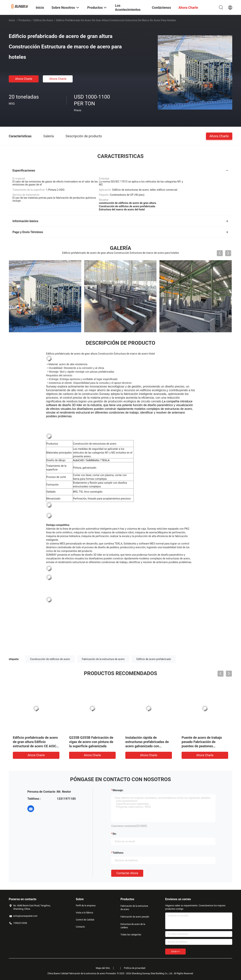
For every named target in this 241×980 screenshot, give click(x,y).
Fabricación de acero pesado (135, 917)
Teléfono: (118, 853)
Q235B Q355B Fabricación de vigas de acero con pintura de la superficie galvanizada (91, 742)
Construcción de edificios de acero (50, 659)
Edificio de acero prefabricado (154, 659)
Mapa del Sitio (103, 968)
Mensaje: (118, 790)
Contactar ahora (127, 873)
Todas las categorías (131, 934)
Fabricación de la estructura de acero (103, 659)
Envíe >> (175, 951)
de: (115, 834)
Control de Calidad (85, 920)
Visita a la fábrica (84, 912)
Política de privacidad (134, 968)
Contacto (80, 927)
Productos (25, 20)
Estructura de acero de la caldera (133, 926)
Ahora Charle (24, 79)
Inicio (12, 20)
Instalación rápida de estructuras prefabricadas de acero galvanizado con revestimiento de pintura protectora (147, 746)
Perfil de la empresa (86, 905)
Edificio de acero (43, 20)
